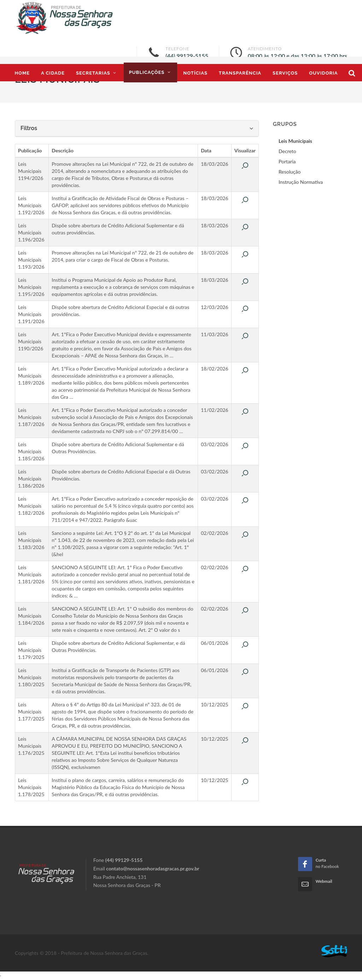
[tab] (137, 129)
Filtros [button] (137, 128)
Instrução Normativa (301, 182)
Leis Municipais (295, 141)
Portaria (287, 161)
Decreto (287, 151)
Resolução (290, 172)
